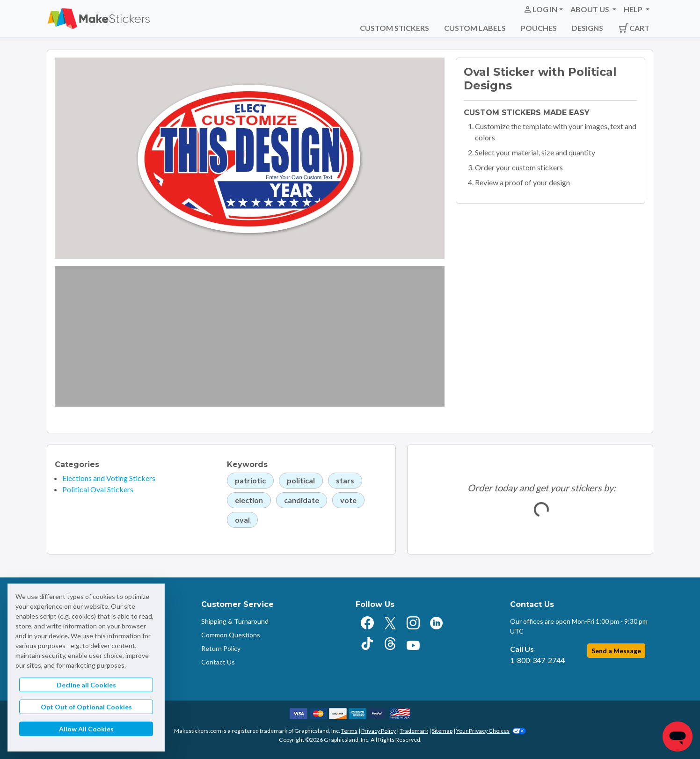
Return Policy (221, 648)
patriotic (250, 480)
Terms (349, 731)
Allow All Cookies (86, 729)
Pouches (539, 28)
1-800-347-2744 (537, 660)
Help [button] (634, 9)
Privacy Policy (379, 731)
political (301, 480)
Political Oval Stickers (98, 489)
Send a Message (616, 651)
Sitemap (442, 731)
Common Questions (231, 635)
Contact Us (218, 662)
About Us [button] (591, 9)
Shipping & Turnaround (235, 621)
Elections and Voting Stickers (109, 478)
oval (242, 520)
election (249, 500)
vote (348, 500)
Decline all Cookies (86, 685)
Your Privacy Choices (491, 731)
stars (345, 480)
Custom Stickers (394, 28)
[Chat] (678, 737)
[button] (543, 9)
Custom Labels (475, 28)
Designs (587, 28)
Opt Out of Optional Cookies (86, 707)
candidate (302, 500)
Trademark (414, 731)
